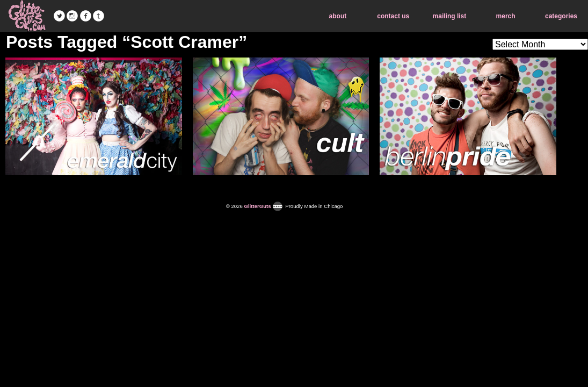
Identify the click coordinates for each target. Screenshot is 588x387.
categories (561, 16)
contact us (393, 16)
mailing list (450, 16)
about (338, 16)
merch (506, 16)
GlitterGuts (27, 16)
